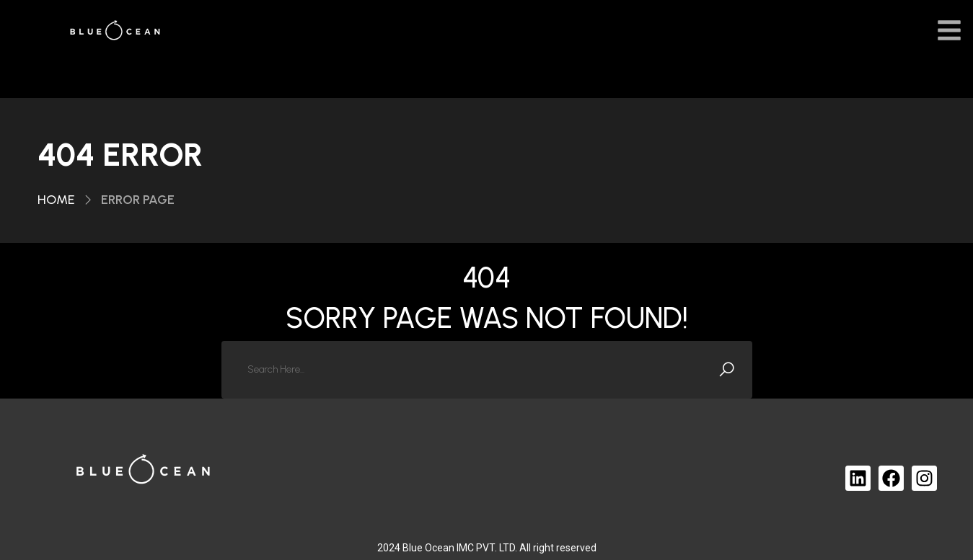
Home (56, 200)
